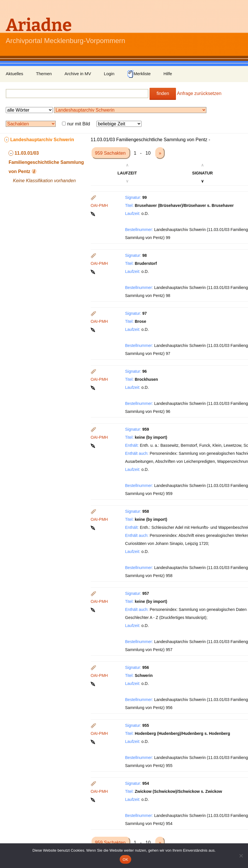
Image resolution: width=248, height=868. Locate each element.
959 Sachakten (111, 153)
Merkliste (139, 74)
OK (125, 860)
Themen (44, 74)
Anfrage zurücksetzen (199, 93)
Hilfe (168, 74)
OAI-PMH (99, 205)
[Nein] (241, 856)
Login (109, 74)
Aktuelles (14, 74)
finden (163, 93)
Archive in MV (78, 74)
